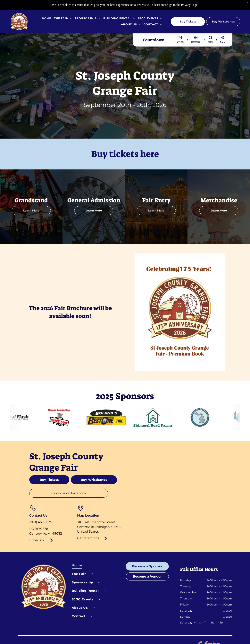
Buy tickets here (125, 154)
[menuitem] (45, 18)
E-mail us (37, 540)
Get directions (88, 538)
